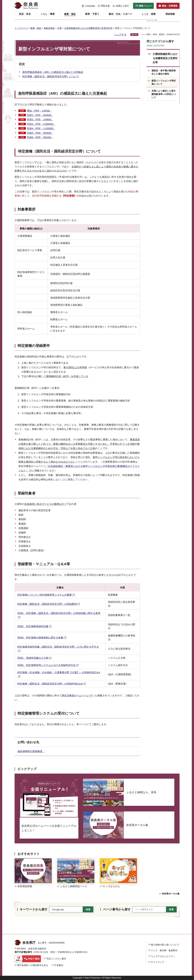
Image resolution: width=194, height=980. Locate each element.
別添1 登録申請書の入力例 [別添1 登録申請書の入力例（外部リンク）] (33, 658)
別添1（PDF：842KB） (40, 115)
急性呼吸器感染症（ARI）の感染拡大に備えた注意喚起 (53, 72)
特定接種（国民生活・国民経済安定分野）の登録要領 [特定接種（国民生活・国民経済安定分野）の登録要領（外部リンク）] (47, 604)
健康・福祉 (36, 28)
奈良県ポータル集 (171, 894)
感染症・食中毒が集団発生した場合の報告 (164, 72)
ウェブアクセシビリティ (163, 956)
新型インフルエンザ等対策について (164, 82)
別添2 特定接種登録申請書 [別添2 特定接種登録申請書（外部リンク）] (33, 626)
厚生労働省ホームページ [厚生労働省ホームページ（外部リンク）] (75, 696)
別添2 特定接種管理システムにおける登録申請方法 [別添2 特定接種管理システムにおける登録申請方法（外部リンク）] (46, 665)
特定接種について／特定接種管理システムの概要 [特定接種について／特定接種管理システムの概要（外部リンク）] (45, 595)
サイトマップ (157, 962)
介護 (59, 28)
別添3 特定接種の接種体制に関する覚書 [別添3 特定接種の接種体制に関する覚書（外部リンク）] (40, 638)
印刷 (135, 35)
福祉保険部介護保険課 (31, 751)
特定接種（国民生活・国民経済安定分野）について (51, 77)
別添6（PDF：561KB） (40, 137)
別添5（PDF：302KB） (40, 133)
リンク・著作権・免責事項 (164, 950)
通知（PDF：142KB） (39, 111)
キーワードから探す (34, 909)
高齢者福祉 (49, 28)
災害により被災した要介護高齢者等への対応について (164, 94)
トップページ (21, 28)
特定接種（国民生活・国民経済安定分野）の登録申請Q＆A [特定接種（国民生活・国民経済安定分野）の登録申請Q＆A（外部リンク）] (50, 684)
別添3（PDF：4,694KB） (41, 124)
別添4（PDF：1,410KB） (41, 129)
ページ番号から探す (117, 909)
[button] (88, 6)
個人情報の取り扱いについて (165, 945)
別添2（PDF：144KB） (40, 120)
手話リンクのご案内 (56, 959)
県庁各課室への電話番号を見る (33, 965)
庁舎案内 (59, 965)
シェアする (120, 35)
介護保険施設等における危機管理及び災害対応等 (88, 28)
